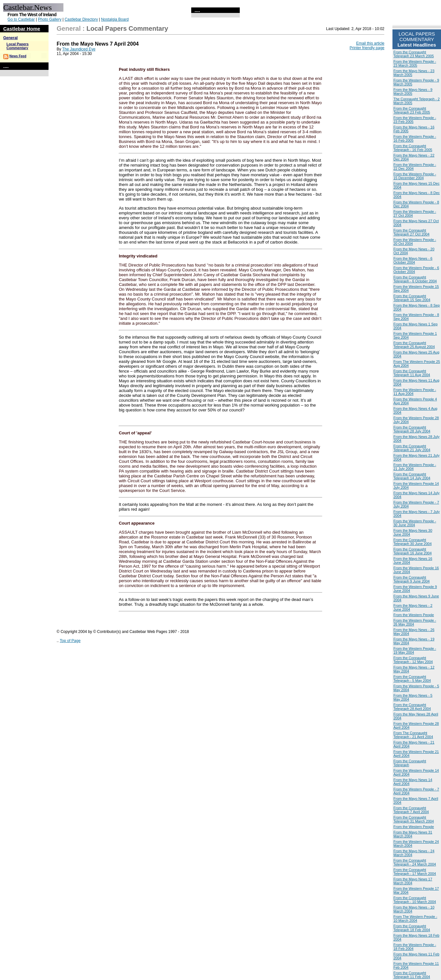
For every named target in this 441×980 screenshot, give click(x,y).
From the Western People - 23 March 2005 (415, 63)
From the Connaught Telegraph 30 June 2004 (413, 542)
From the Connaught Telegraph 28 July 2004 (412, 429)
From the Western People (414, 615)
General (11, 38)
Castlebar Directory (81, 19)
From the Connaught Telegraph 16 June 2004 (413, 551)
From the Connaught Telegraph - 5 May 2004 (412, 679)
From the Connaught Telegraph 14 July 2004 (412, 476)
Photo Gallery (50, 19)
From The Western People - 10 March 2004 (415, 919)
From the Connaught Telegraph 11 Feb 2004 (412, 975)
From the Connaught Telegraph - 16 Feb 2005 (413, 148)
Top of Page (70, 641)
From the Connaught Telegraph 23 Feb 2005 (412, 110)
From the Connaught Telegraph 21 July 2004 (412, 448)
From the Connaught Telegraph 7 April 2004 (411, 810)
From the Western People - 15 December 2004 (415, 176)
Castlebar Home (22, 29)
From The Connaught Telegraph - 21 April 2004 (413, 735)
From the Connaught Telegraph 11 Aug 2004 (412, 373)
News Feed (18, 56)
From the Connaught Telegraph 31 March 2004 (414, 819)
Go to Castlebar (21, 19)
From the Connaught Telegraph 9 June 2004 (412, 579)
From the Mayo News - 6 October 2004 (413, 260)
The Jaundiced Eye (79, 49)
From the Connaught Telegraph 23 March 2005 (414, 54)
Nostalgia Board (115, 19)
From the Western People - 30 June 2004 (415, 523)
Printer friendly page (367, 48)
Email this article (370, 43)
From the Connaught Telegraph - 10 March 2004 (415, 900)
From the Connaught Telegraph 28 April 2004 (412, 707)
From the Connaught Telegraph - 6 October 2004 (415, 279)
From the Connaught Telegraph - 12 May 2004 (413, 660)
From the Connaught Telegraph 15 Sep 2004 (412, 298)
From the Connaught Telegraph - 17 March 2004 (415, 872)
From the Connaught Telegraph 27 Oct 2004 (411, 232)
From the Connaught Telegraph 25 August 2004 (414, 345)
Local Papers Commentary (17, 46)
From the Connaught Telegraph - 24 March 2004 (415, 862)
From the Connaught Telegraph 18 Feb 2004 (412, 928)
